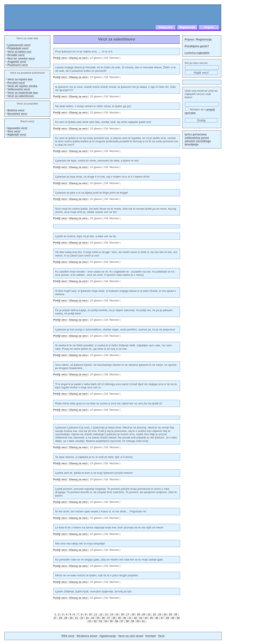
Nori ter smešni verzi (21, 58)
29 (66, 618)
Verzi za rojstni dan (20, 79)
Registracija (187, 27)
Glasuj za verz (78, 58)
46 (157, 618)
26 (176, 614)
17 (128, 614)
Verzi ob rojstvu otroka (22, 86)
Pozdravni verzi (18, 65)
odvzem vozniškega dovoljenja (198, 143)
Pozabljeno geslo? (197, 46)
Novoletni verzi (17, 114)
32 (82, 618)
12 (101, 614)
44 (146, 618)
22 (154, 614)
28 (60, 618)
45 (151, 618)
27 (55, 618)
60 (138, 621)
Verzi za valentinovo (21, 96)
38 (114, 618)
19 (138, 614)
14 (111, 614)
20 (144, 614)
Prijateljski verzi (18, 48)
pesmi (205, 138)
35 (98, 618)
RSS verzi (68, 636)
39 (119, 618)
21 (149, 614)
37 (108, 618)
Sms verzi (14, 131)
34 (92, 618)
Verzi (161, 636)
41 (130, 618)
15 (117, 614)
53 (100, 621)
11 (95, 614)
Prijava (209, 27)
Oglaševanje (108, 636)
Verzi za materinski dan (23, 93)
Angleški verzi (17, 62)
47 (162, 618)
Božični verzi (16, 110)
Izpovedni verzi (17, 128)
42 (135, 618)
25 (170, 614)
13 (106, 614)
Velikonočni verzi (19, 89)
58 (127, 621)
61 (143, 621)
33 (87, 618)
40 (125, 618)
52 (95, 621)
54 (106, 621)
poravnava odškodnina (196, 136)
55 (111, 621)
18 (133, 614)
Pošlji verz (60, 58)
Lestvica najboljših (197, 53)
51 (90, 621)
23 (160, 614)
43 (141, 618)
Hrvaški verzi (16, 55)
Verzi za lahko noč (19, 52)
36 (103, 618)
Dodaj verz (166, 27)
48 (167, 618)
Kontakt (151, 636)
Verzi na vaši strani (131, 636)
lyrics (188, 134)
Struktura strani (87, 636)
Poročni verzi (16, 83)
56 (116, 621)
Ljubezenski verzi (19, 45)
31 (76, 618)
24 (165, 614)
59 (133, 621)
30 (71, 618)
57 (122, 621)
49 (173, 618)
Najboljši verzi (17, 135)
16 (122, 614)
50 (178, 618)
